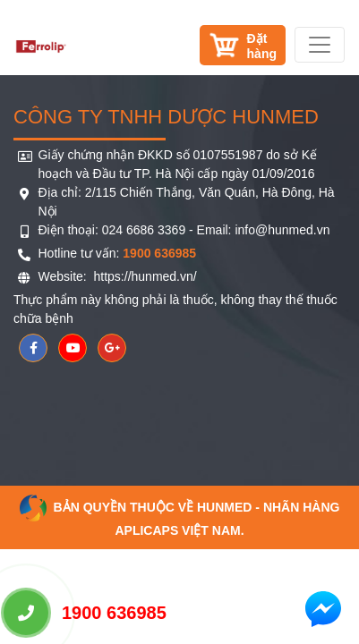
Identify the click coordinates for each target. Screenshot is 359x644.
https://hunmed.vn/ (144, 276)
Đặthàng (262, 46)
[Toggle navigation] (320, 45)
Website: (64, 276)
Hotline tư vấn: (118, 253)
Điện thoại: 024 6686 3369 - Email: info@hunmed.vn (184, 230)
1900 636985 (85, 613)
